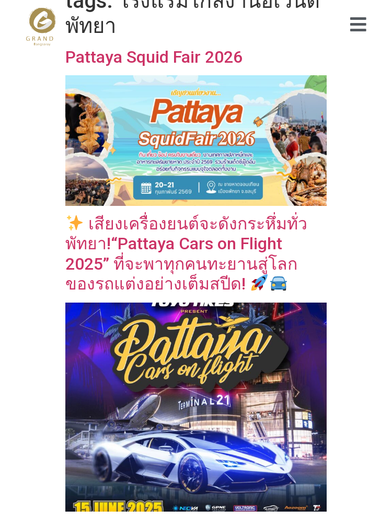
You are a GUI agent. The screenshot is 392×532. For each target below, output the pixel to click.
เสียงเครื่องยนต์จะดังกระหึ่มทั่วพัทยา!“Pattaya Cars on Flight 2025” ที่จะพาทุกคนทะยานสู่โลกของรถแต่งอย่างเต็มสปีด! (186, 254)
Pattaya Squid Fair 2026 (154, 57)
